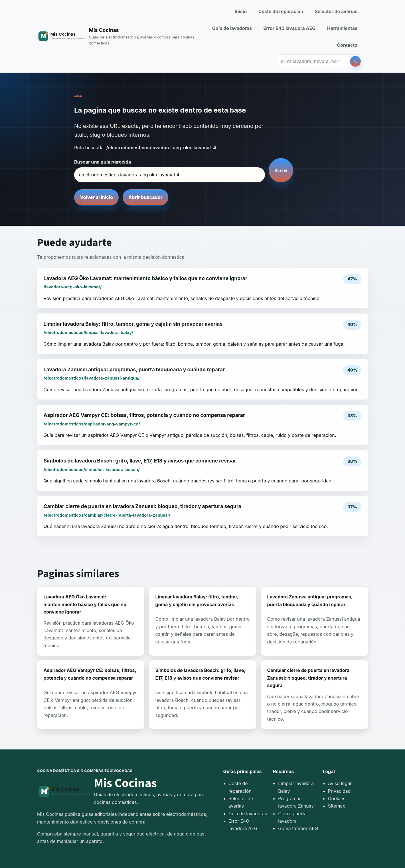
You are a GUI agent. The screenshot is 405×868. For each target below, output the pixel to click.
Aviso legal (340, 783)
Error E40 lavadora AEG (290, 28)
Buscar (281, 170)
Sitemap (337, 806)
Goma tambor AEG (298, 828)
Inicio (241, 11)
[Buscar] (355, 61)
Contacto (347, 45)
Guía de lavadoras (232, 28)
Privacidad (339, 791)
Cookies (337, 798)
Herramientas (342, 28)
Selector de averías (336, 11)
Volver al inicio (96, 197)
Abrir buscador (145, 197)
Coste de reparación (281, 11)
